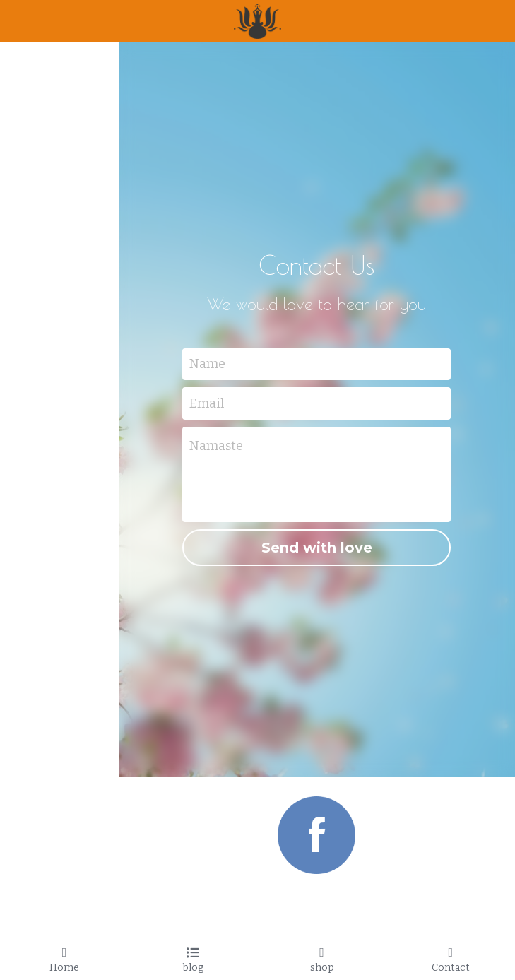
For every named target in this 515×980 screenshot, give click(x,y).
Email (207, 403)
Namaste (216, 446)
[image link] (316, 834)
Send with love (317, 548)
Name (207, 364)
